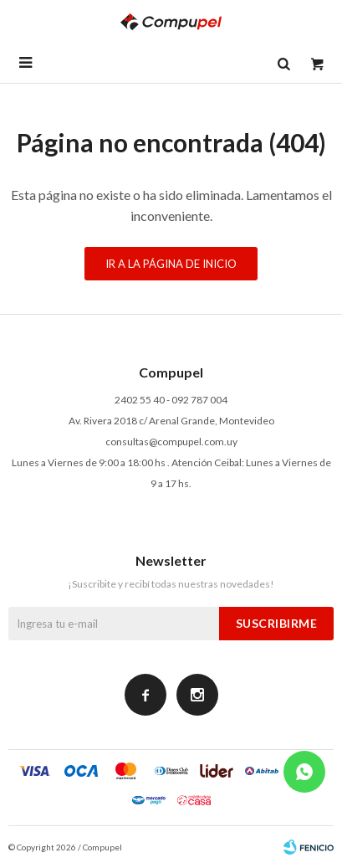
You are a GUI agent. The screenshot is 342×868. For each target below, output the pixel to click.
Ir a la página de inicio (171, 264)
